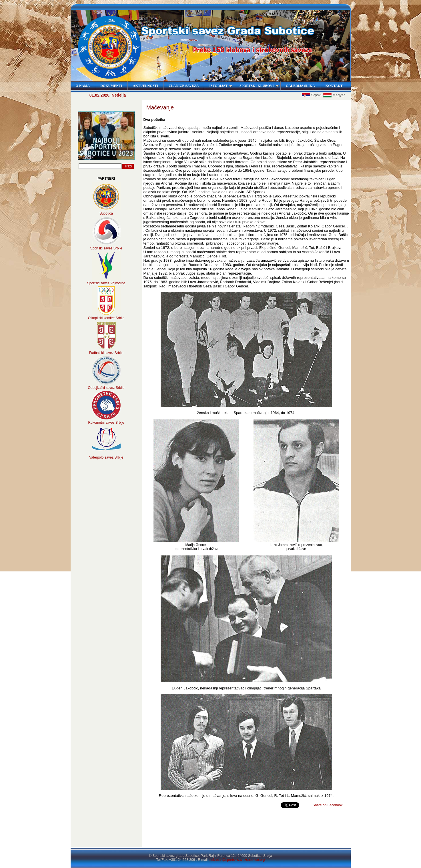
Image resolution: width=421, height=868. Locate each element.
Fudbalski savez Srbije (106, 353)
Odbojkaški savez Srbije (106, 388)
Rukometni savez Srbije (106, 423)
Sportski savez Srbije (106, 248)
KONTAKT (334, 86)
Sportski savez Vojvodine (106, 283)
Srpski (312, 95)
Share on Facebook (328, 805)
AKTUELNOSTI (145, 86)
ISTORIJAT (221, 86)
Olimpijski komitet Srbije (106, 318)
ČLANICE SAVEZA (184, 86)
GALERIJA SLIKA (300, 86)
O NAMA (83, 86)
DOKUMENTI (111, 86)
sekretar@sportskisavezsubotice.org (237, 860)
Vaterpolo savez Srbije (106, 457)
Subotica (106, 213)
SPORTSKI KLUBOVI (259, 86)
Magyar (334, 95)
